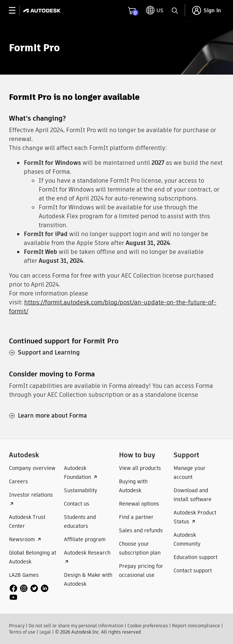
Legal (45, 632)
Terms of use (22, 632)
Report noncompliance (196, 626)
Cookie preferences (148, 626)
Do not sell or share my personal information (76, 626)
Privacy (17, 626)
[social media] (34, 593)
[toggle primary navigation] (16, 11)
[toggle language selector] (155, 10)
